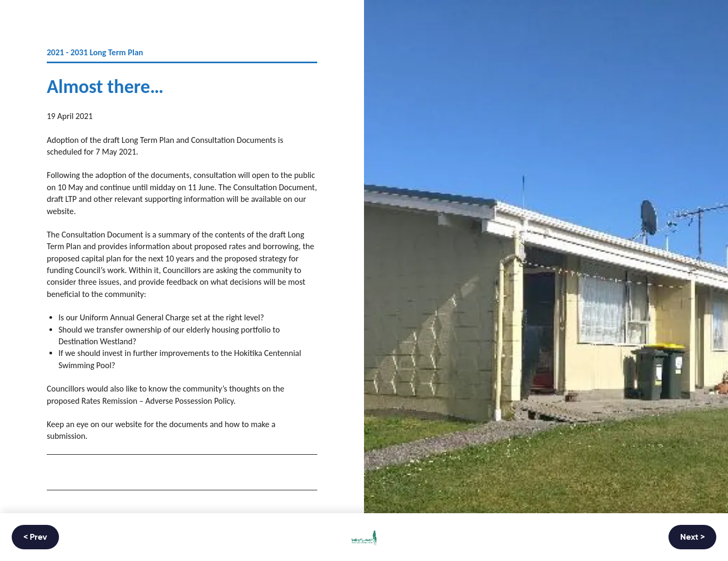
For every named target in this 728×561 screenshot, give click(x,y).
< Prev (35, 538)
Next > (692, 538)
